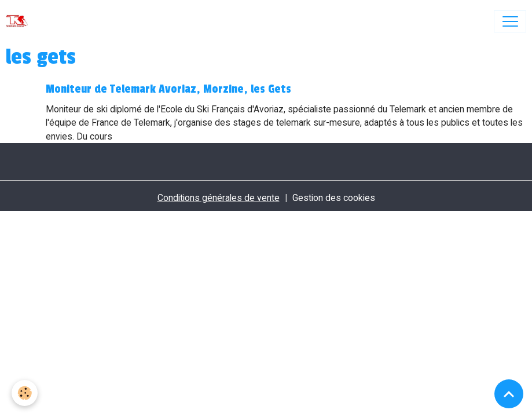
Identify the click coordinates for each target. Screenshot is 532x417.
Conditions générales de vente (219, 198)
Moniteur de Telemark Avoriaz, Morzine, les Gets (168, 89)
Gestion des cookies (334, 198)
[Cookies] (25, 393)
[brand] (19, 21)
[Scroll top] (509, 394)
